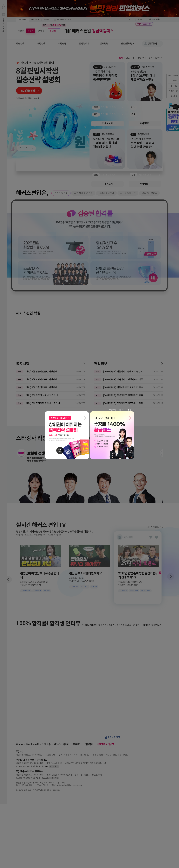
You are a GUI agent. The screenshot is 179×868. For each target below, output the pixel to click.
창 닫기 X (131, 410)
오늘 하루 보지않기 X (117, 410)
